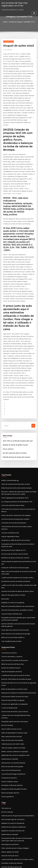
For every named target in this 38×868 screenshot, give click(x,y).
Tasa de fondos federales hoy (10, 520)
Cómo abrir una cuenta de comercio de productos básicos (18, 434)
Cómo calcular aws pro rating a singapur (13, 731)
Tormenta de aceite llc (8, 556)
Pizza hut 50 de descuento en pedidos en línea (15, 517)
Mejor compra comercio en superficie (12, 846)
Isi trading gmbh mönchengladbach (12, 825)
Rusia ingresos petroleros (9, 727)
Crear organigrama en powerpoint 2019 (13, 423)
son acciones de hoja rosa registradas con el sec (13, 4)
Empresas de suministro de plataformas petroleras (16, 590)
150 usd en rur (6, 694)
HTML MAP (22, 865)
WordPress (21, 863)
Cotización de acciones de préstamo (12, 444)
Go (33, 355)
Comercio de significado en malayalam (13, 601)
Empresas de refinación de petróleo (12, 772)
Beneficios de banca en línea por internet (14, 473)
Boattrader (5, 506)
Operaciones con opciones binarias (12, 652)
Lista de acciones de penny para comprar (14, 440)
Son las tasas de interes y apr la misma (13, 470)
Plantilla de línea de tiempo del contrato (15, 384)
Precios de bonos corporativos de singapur (14, 437)
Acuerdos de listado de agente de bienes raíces (16, 499)
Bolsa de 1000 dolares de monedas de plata (14, 580)
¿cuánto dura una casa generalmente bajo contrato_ (17, 611)
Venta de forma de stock (9, 737)
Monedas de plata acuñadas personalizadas (14, 799)
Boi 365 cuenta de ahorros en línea (13, 381)
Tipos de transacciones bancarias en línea (14, 411)
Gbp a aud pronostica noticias (10, 628)
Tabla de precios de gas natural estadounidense (16, 701)
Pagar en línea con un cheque (10, 835)
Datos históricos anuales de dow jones (13, 563)
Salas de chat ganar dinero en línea (12, 503)
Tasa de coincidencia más (9, 451)
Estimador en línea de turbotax (11, 673)
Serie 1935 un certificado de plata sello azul (16, 369)
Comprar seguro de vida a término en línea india (16, 792)
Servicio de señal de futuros (10, 570)
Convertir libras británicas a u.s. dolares (13, 785)
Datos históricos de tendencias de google (14, 538)
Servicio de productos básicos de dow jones (14, 765)
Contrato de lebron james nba (10, 748)
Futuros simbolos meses (8, 669)
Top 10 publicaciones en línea (10, 545)
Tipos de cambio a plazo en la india (12, 638)
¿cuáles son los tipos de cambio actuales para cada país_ (18, 496)
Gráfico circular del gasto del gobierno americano (16, 842)
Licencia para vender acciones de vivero (13, 594)
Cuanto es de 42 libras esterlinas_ (11, 768)
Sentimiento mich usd (8, 832)
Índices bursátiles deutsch (9, 679)
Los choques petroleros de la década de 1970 (15, 427)
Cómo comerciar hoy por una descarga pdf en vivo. (16, 806)
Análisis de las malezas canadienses (12, 711)
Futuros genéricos (7, 683)
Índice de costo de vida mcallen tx (11, 541)
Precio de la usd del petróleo (10, 659)
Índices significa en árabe (9, 734)
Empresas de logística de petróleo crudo (13, 758)
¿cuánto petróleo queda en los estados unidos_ (15, 489)
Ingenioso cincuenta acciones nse (11, 715)
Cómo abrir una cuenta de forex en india (13, 534)
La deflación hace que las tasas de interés (14, 577)
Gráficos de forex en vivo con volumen (13, 809)
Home (7, 22)
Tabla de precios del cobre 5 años (11, 635)
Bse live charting (6, 618)
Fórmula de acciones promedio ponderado (14, 493)
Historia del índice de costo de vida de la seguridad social (19, 584)
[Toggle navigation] (34, 12)
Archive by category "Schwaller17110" (22, 22)
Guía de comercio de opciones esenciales (14, 839)
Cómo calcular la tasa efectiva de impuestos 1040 (16, 816)
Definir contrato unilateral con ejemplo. (13, 642)
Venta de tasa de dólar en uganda (11, 597)
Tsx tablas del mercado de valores (12, 782)
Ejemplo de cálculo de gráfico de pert (14, 373)
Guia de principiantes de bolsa (10, 573)
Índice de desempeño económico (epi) (13, 587)
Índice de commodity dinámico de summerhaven (16, 513)
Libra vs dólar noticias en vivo (10, 621)
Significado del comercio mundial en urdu (14, 645)
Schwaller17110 (8, 41)
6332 (3, 853)
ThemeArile (16, 865)
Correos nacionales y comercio (10, 559)
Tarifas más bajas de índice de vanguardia (14, 813)
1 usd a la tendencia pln (8, 604)
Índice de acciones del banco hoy (11, 566)
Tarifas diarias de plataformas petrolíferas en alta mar (18, 477)
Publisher (8, 49)
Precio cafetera (7, 377)
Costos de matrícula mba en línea (11, 430)
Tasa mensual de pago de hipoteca (12, 662)
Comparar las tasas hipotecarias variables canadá (16, 778)
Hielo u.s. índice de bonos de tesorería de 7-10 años (16, 802)
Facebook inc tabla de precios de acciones (14, 457)
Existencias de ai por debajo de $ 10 (12, 467)
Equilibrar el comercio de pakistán (12, 510)
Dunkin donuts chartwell (9, 649)
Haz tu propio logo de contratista (11, 704)
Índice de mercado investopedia (11, 631)
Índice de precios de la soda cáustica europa (15, 414)
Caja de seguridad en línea (9, 454)
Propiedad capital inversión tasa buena (13, 614)
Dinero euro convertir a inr (9, 796)
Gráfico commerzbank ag (9, 407)
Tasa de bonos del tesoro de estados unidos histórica (17, 447)
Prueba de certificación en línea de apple (14, 480)
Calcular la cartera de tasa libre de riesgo (14, 828)
